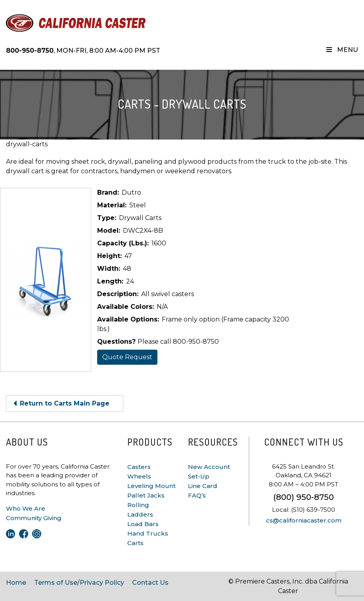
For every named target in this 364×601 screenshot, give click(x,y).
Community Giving (34, 518)
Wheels (139, 476)
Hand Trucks (148, 533)
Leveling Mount (151, 486)
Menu (342, 50)
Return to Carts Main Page (65, 403)
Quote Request (127, 357)
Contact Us (150, 583)
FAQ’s (197, 495)
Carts (135, 543)
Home (16, 583)
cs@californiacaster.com (304, 520)
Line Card (203, 486)
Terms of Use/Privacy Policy (79, 583)
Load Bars (143, 524)
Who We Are (26, 508)
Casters (139, 467)
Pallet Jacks (146, 495)
